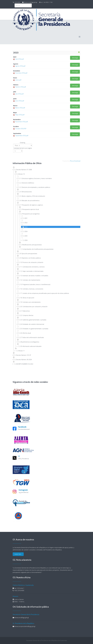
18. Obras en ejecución (26, 298)
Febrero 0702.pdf (21, 87)
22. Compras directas (26, 315)
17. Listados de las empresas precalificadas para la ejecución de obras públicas (43, 293)
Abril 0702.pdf (19, 59)
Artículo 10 (20, 174)
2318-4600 (17, 2)
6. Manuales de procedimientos (29, 200)
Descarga (75, 58)
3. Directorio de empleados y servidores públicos (34, 187)
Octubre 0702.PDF (21, 129)
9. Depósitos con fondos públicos (29, 258)
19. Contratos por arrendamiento (29, 302)
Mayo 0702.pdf (20, 115)
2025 (25, 236)
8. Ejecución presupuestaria (28, 253)
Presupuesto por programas (30, 214)
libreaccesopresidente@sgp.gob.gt (25, 626)
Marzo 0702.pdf (20, 108)
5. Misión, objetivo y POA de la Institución (32, 196)
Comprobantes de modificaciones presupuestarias (37, 249)
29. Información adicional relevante (30, 346)
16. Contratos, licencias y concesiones (31, 289)
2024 (25, 231)
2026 (25, 240)
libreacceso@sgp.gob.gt (31, 2)
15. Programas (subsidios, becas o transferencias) (34, 284)
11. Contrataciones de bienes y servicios (31, 267)
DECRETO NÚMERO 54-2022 (24, 364)
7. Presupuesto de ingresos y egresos (30, 205)
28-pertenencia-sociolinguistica (29, 342)
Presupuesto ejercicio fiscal (29, 209)
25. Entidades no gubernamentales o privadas (33, 329)
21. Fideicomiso (24, 311)
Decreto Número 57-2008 (23, 170)
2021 (25, 218)
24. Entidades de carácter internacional (31, 324)
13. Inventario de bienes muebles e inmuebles (33, 276)
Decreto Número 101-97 (22, 355)
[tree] (46, 266)
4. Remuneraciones (25, 192)
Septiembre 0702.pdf (22, 136)
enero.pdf (18, 80)
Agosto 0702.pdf (20, 66)
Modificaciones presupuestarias (31, 245)
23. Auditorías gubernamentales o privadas (32, 320)
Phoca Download (75, 161)
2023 (25, 227)
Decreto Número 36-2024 (23, 360)
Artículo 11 (20, 351)
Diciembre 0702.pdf (21, 73)
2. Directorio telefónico (26, 183)
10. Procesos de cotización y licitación (31, 262)
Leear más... (18, 554)
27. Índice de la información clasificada (31, 337)
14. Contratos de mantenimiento (29, 280)
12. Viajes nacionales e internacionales (31, 271)
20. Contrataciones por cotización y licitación (33, 306)
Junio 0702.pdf (20, 101)
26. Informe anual (24, 333)
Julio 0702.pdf (19, 94)
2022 (25, 223)
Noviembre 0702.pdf (22, 122)
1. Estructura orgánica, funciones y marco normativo (35, 178)
